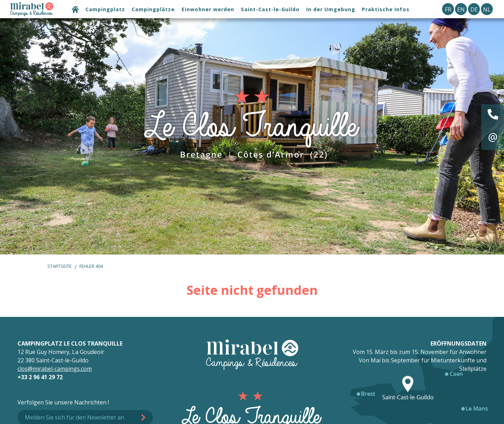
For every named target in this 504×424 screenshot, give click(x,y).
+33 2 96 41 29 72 (40, 377)
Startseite (59, 266)
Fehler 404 (91, 266)
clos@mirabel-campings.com (55, 369)
